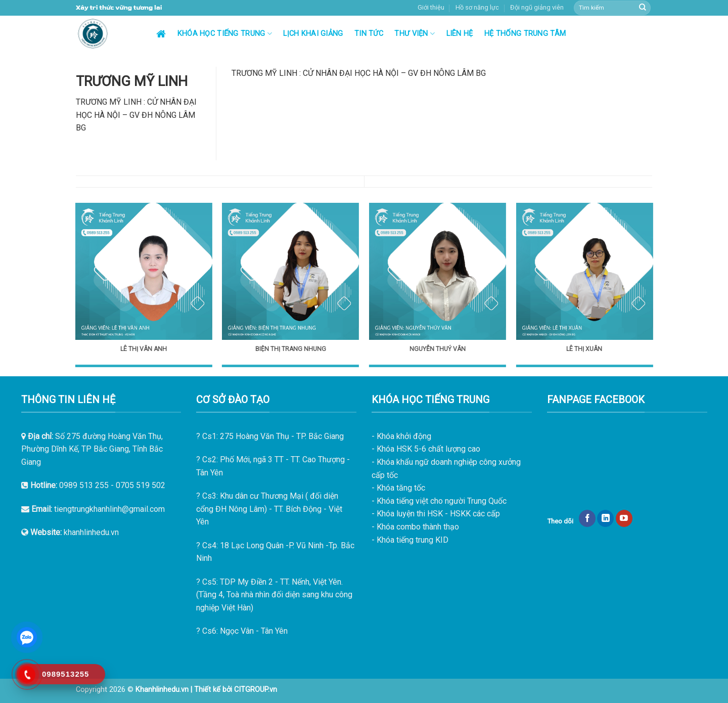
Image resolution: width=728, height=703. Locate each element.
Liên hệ (460, 34)
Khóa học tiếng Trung (225, 34)
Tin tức (369, 34)
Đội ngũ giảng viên (537, 7)
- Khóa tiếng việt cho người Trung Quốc (439, 501)
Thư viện (415, 34)
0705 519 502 (141, 485)
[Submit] (643, 8)
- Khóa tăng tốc (398, 488)
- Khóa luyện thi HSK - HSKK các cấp (436, 514)
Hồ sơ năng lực (477, 7)
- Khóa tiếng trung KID (410, 540)
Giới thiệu (431, 7)
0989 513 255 (84, 485)
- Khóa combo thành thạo (415, 527)
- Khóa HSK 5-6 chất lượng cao (426, 449)
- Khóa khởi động (401, 436)
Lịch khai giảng (313, 34)
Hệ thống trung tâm (525, 34)
